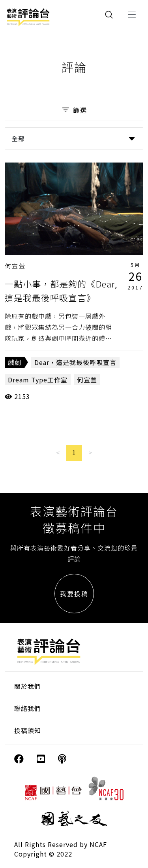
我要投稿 (74, 594)
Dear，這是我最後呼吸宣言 (75, 362)
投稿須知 (28, 730)
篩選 (74, 110)
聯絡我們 (28, 708)
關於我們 (28, 686)
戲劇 (15, 362)
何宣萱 (15, 266)
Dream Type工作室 (38, 380)
